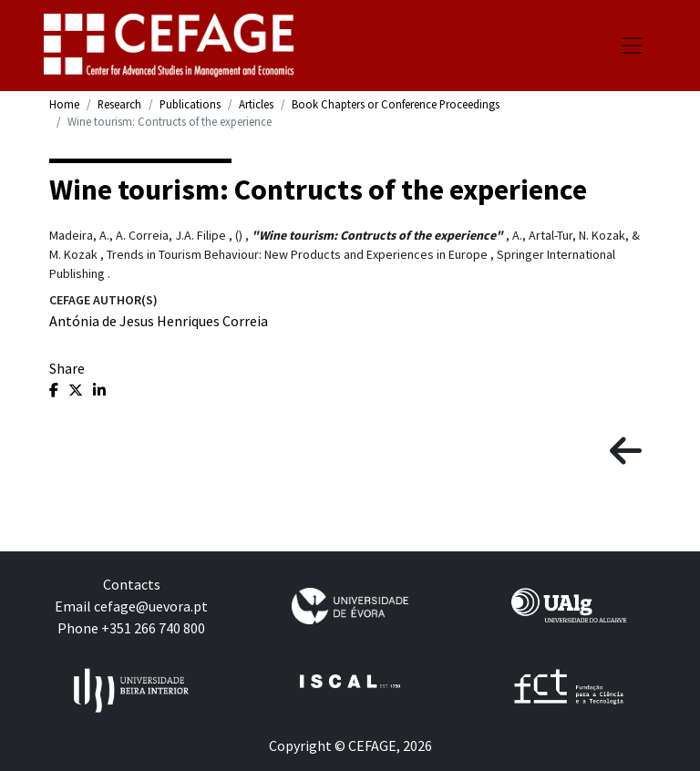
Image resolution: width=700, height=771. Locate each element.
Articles (256, 104)
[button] (626, 452)
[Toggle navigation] (632, 46)
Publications (190, 104)
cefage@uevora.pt (151, 606)
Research (119, 104)
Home (64, 104)
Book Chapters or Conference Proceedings (396, 104)
